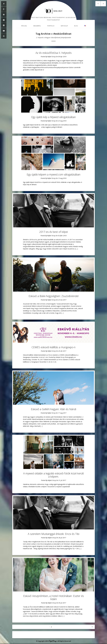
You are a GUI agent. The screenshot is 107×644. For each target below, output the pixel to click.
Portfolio (51, 26)
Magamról (37, 26)
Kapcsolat (64, 26)
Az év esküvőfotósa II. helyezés (54, 53)
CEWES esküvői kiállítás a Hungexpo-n (53, 347)
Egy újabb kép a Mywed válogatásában (54, 117)
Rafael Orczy (51, 57)
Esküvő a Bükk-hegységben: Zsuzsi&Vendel (54, 296)
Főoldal (24, 26)
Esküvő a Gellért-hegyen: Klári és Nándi (54, 409)
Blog (76, 26)
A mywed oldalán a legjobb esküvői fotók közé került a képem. (53, 475)
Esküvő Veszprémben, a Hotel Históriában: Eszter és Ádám (54, 597)
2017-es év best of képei (54, 232)
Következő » (92, 627)
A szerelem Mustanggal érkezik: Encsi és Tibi (54, 534)
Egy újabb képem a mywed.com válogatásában (54, 174)
